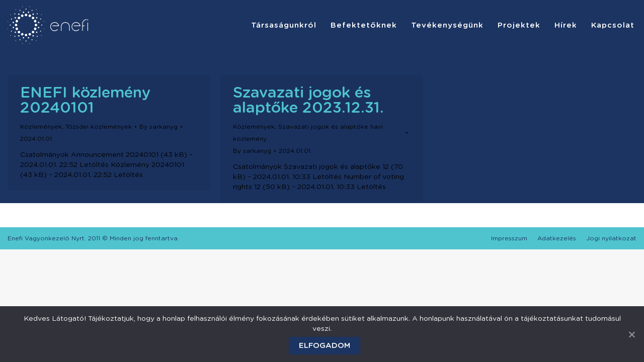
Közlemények (41, 127)
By (158, 127)
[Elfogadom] (631, 334)
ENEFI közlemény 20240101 (85, 101)
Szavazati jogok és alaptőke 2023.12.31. (308, 101)
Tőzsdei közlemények (99, 127)
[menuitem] (284, 25)
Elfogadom (325, 346)
